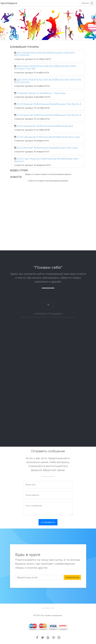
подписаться (72, 577)
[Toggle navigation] (87, 3)
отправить (48, 522)
